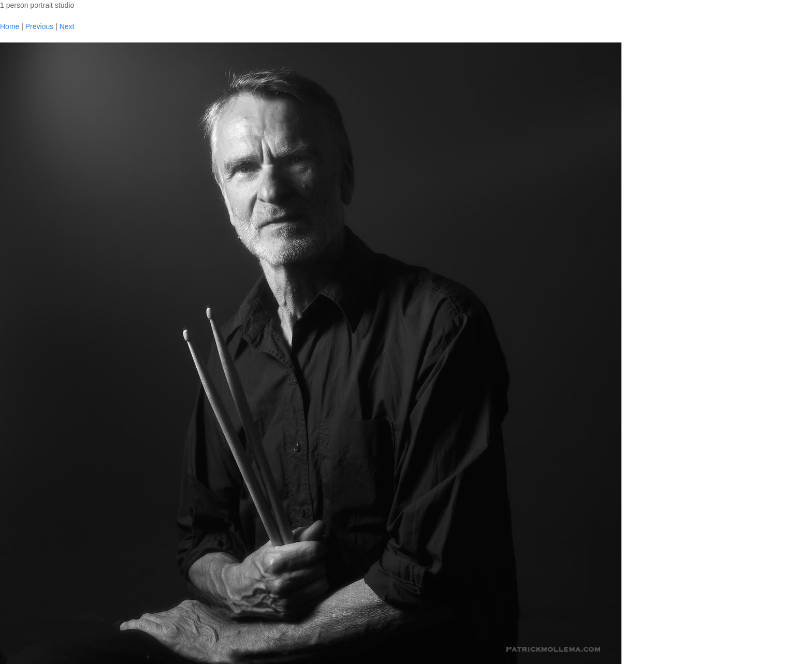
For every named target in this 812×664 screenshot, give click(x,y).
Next (67, 26)
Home (10, 26)
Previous (39, 26)
